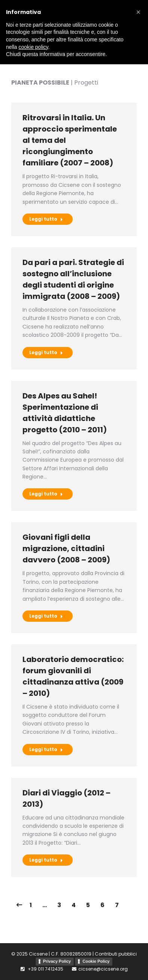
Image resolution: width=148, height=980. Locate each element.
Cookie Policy (96, 961)
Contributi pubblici (116, 954)
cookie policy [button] (33, 47)
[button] (138, 12)
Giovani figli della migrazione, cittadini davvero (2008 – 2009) (66, 548)
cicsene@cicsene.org (103, 969)
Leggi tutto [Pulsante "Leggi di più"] (46, 219)
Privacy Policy (57, 961)
